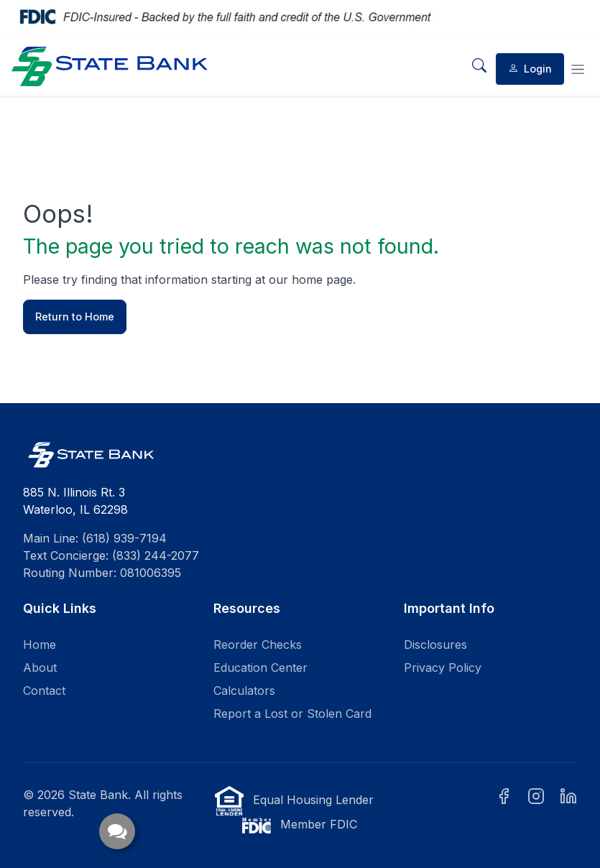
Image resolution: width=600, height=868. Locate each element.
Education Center (260, 668)
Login (530, 69)
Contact (44, 691)
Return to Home (75, 317)
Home (40, 645)
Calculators (244, 691)
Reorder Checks (258, 645)
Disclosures (435, 645)
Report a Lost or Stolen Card (292, 714)
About (40, 668)
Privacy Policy (443, 668)
